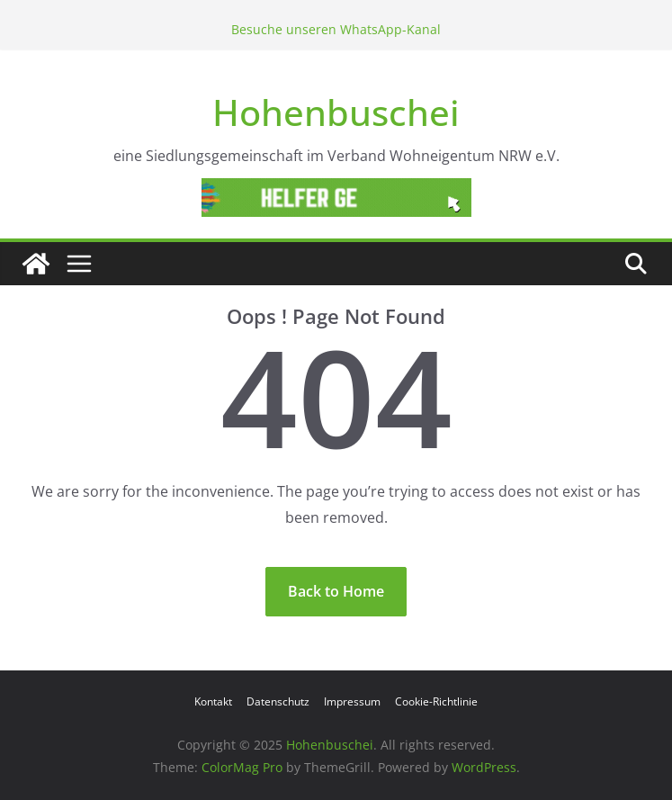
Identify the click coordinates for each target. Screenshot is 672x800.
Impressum (352, 701)
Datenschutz (278, 701)
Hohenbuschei (336, 112)
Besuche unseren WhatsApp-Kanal (336, 29)
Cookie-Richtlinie (436, 701)
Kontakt (213, 701)
